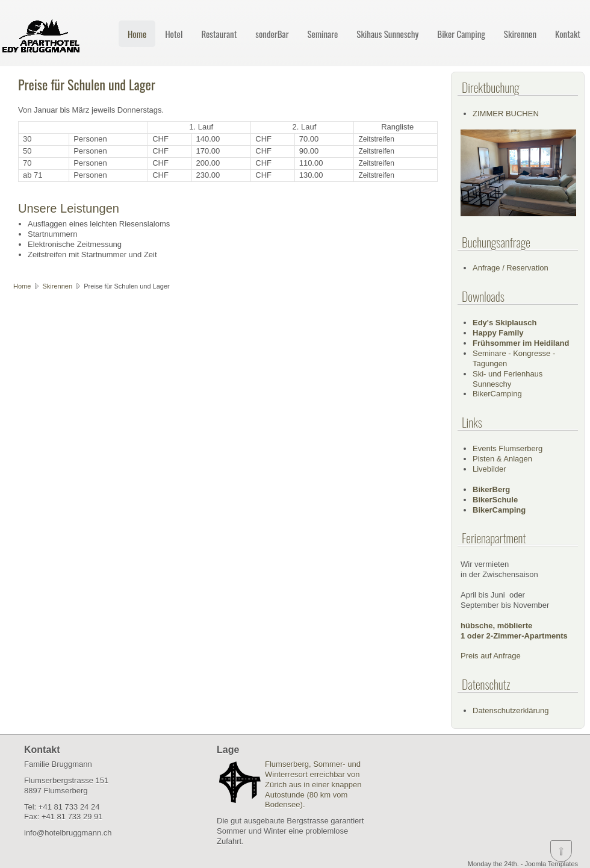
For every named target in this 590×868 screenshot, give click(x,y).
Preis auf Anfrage (491, 656)
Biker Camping (461, 34)
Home (137, 34)
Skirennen (520, 34)
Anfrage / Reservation (511, 268)
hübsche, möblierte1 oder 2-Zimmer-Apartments (514, 631)
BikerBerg (491, 489)
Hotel (174, 34)
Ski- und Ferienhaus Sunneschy (508, 379)
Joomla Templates (551, 864)
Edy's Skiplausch (505, 323)
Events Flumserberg (508, 448)
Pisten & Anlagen (502, 459)
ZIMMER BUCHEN (506, 114)
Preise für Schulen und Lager (87, 84)
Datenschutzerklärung (511, 710)
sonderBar (272, 34)
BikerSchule (495, 500)
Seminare (322, 34)
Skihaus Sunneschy (387, 34)
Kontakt (568, 34)
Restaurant (219, 34)
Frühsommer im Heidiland (521, 343)
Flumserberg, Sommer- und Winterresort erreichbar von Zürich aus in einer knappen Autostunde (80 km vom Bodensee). (313, 785)
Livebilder (489, 469)
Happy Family (498, 333)
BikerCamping (497, 394)
